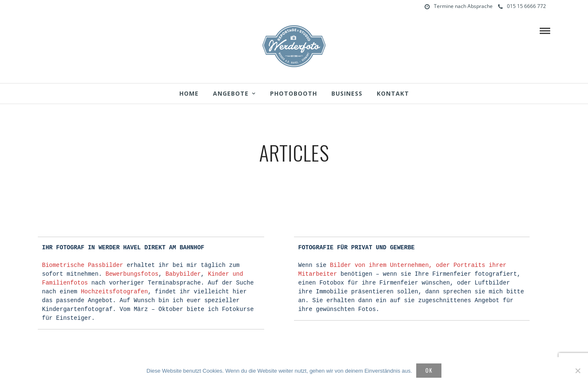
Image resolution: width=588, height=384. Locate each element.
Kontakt (393, 93)
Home (189, 93)
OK (429, 370)
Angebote (231, 93)
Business (347, 93)
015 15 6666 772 (522, 6)
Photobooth (294, 93)
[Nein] (577, 371)
